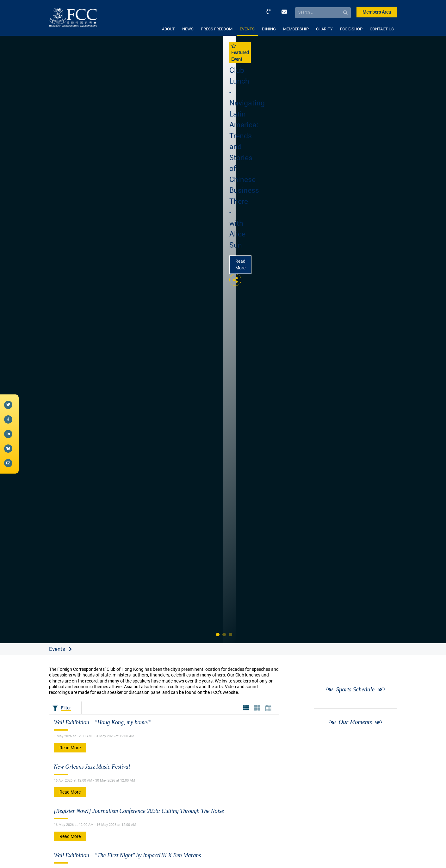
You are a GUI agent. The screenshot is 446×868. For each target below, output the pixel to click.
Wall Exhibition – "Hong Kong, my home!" (102, 722)
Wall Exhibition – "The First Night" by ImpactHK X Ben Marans (127, 855)
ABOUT (168, 29)
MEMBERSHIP (296, 29)
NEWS (188, 29)
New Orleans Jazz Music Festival (92, 767)
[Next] (385, 745)
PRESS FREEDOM (217, 29)
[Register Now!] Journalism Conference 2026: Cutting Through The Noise (139, 811)
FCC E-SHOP (351, 29)
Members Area (377, 12)
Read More (240, 264)
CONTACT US (382, 29)
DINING (269, 29)
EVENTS (247, 29)
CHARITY (324, 29)
